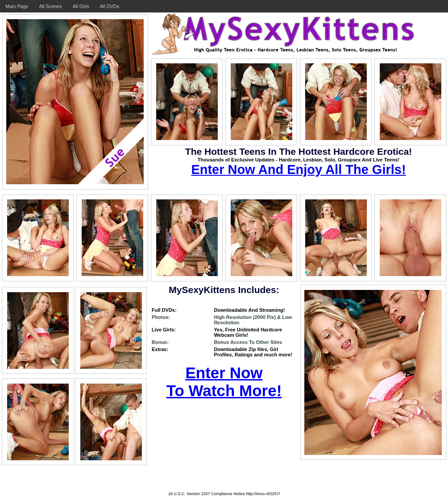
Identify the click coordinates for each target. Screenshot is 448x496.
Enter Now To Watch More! (224, 382)
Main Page (17, 6)
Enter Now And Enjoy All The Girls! (298, 169)
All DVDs (110, 6)
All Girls (81, 6)
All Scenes (51, 6)
